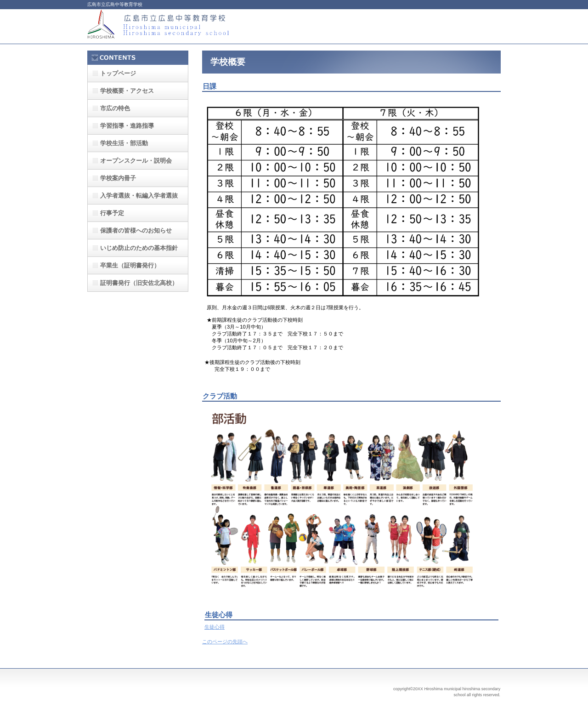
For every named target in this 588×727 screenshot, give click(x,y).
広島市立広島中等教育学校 (179, 26)
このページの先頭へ (225, 642)
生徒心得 (215, 627)
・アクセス (127, 91)
